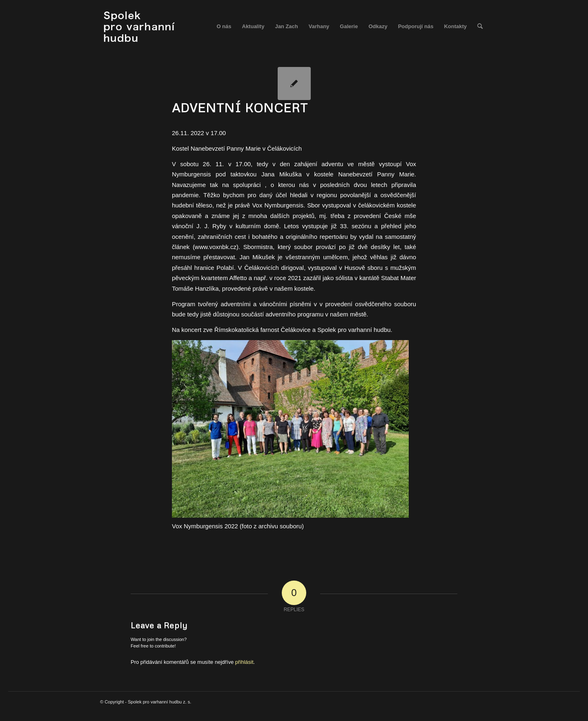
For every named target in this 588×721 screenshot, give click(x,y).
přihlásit (244, 662)
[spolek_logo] (140, 27)
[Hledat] (480, 27)
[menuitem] (224, 27)
